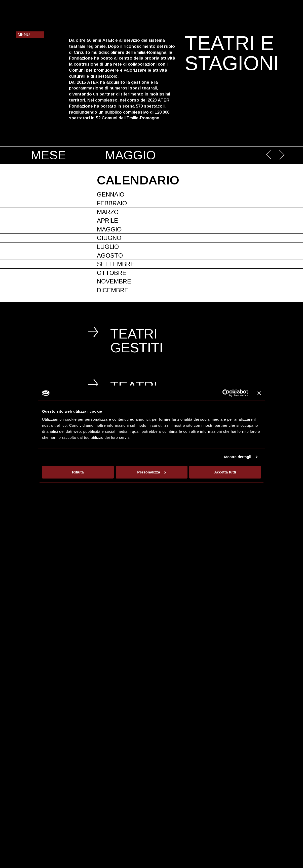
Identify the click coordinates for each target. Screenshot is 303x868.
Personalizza (152, 472)
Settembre (116, 264)
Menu (24, 35)
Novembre (114, 281)
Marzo (108, 212)
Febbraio (112, 203)
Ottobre (112, 273)
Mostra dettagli (238, 457)
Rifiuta (78, 472)
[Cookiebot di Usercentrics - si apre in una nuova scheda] (226, 393)
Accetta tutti (225, 472)
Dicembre (113, 290)
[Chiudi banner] (259, 393)
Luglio (108, 247)
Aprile (107, 221)
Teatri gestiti (137, 341)
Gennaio (111, 194)
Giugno (109, 238)
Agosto (110, 255)
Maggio (109, 229)
